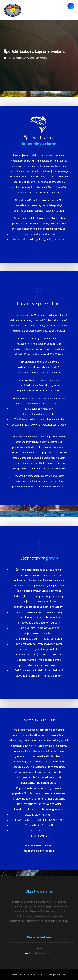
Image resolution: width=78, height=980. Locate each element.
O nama (38, 948)
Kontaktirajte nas (38, 953)
